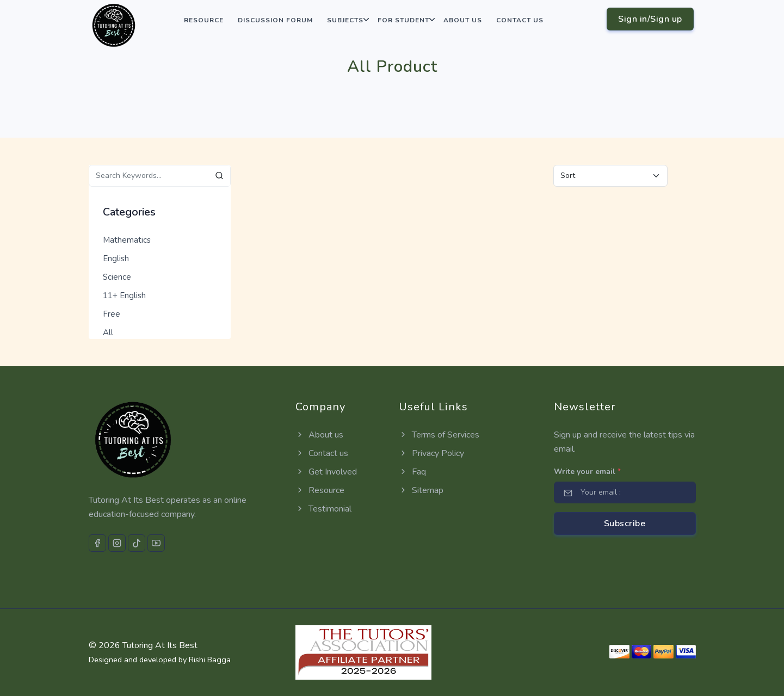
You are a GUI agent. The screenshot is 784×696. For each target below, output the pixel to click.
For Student (403, 20)
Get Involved (326, 472)
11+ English (124, 295)
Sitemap (421, 490)
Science (117, 277)
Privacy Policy (431, 453)
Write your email (587, 472)
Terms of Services (439, 435)
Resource (204, 20)
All (108, 332)
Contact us (520, 20)
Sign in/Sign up (650, 19)
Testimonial (323, 509)
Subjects (345, 20)
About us (463, 20)
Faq (412, 472)
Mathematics (127, 240)
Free (112, 314)
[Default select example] (610, 176)
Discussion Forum (275, 20)
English (116, 258)
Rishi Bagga (210, 660)
